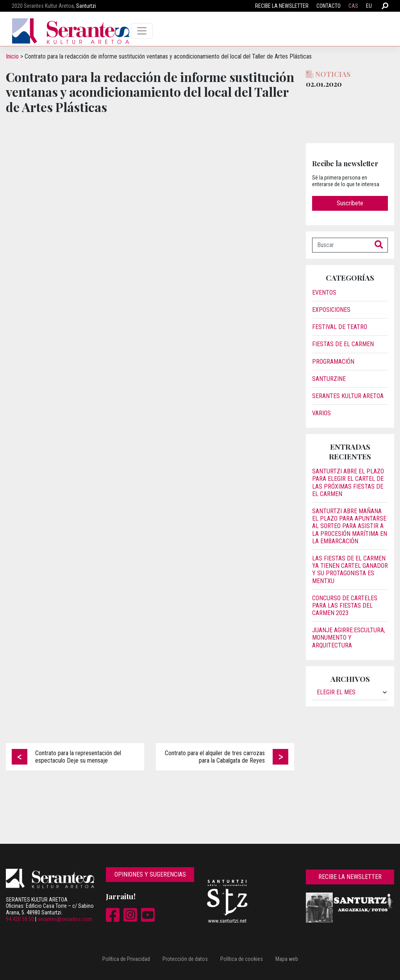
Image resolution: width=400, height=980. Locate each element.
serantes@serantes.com (65, 919)
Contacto (329, 6)
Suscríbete (350, 203)
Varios (321, 413)
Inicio (12, 56)
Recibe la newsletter (282, 6)
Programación (333, 362)
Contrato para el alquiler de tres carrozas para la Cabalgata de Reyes (215, 757)
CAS (353, 6)
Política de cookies (242, 959)
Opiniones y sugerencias (150, 874)
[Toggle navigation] (142, 31)
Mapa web (287, 959)
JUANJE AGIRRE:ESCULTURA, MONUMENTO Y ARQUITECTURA (349, 638)
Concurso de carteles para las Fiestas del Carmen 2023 (345, 606)
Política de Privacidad (126, 959)
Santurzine (329, 379)
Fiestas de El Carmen (343, 344)
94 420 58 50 (20, 919)
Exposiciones (331, 310)
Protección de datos (185, 959)
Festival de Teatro (340, 327)
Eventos (324, 293)
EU (369, 6)
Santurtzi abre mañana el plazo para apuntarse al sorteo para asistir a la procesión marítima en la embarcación (350, 526)
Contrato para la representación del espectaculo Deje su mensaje (78, 757)
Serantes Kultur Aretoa (348, 396)
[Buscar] (341, 245)
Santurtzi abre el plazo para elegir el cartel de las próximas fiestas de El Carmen (348, 483)
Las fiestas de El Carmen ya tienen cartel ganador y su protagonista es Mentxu (350, 570)
